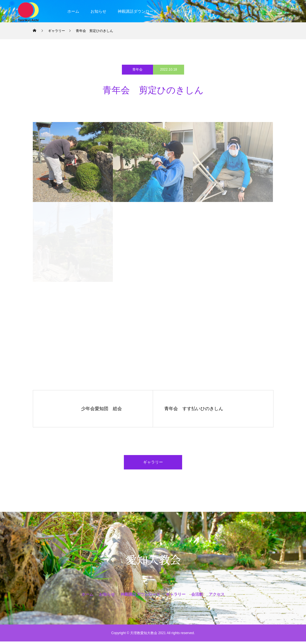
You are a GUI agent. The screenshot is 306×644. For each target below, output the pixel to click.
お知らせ (98, 11)
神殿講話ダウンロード (137, 11)
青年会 (137, 69)
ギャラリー (178, 11)
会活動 (206, 11)
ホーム (73, 11)
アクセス (231, 11)
